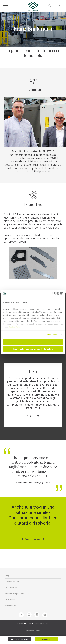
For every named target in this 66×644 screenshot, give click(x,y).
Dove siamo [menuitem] (10, 599)
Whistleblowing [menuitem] (12, 605)
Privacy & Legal (33, 631)
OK (33, 342)
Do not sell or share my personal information (33, 349)
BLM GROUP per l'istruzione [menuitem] (17, 593)
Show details (53, 335)
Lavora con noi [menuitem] (11, 588)
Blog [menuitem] (7, 576)
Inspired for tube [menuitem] (12, 582)
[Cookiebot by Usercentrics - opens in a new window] (52, 294)
